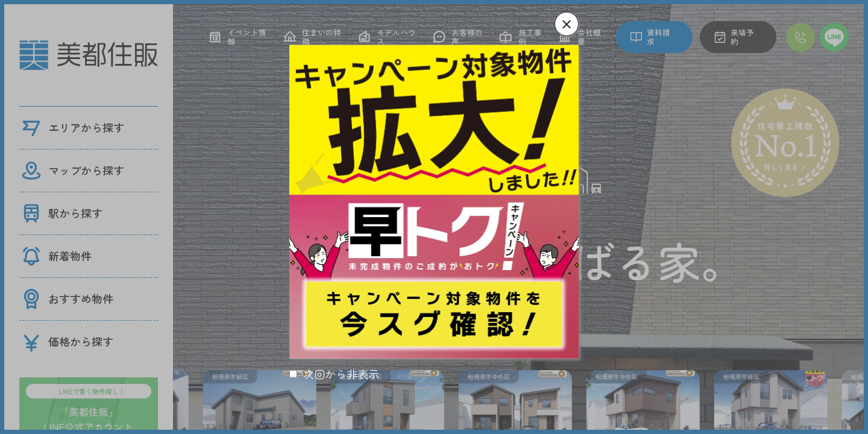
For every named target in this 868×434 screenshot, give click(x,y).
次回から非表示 (341, 374)
